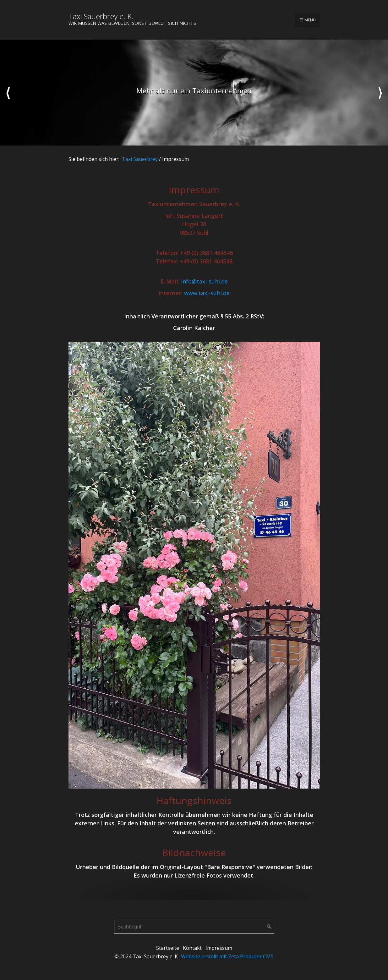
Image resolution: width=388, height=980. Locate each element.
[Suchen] (269, 927)
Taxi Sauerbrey (140, 159)
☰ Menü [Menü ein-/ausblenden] (308, 20)
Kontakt (192, 948)
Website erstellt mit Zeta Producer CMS (227, 956)
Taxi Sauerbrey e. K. (101, 16)
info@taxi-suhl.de (204, 281)
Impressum (219, 948)
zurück (8, 93)
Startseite (168, 948)
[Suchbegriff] (194, 927)
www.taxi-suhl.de (207, 293)
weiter (380, 93)
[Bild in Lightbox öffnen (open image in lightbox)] (194, 565)
